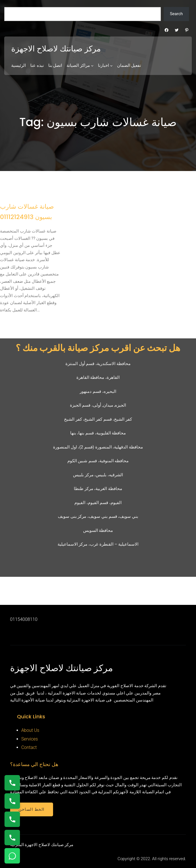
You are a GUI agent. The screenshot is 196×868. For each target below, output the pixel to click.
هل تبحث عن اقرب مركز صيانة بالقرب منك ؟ (98, 348)
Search (176, 14)
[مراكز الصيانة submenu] (92, 66)
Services (30, 739)
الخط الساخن (32, 809)
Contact (29, 747)
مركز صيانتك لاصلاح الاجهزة (56, 49)
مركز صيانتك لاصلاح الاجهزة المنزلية (42, 845)
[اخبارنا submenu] (111, 66)
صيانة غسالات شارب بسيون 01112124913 (27, 212)
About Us (30, 730)
